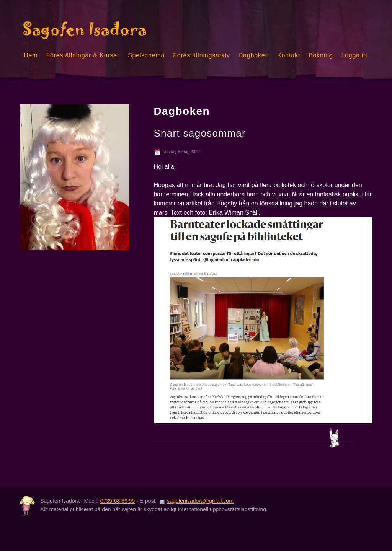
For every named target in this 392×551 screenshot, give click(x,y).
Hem (31, 55)
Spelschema (146, 55)
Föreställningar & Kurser (83, 55)
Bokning (321, 55)
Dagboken (254, 55)
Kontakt (289, 55)
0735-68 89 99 (118, 501)
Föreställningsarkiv (202, 55)
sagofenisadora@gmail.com (200, 501)
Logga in (354, 55)
